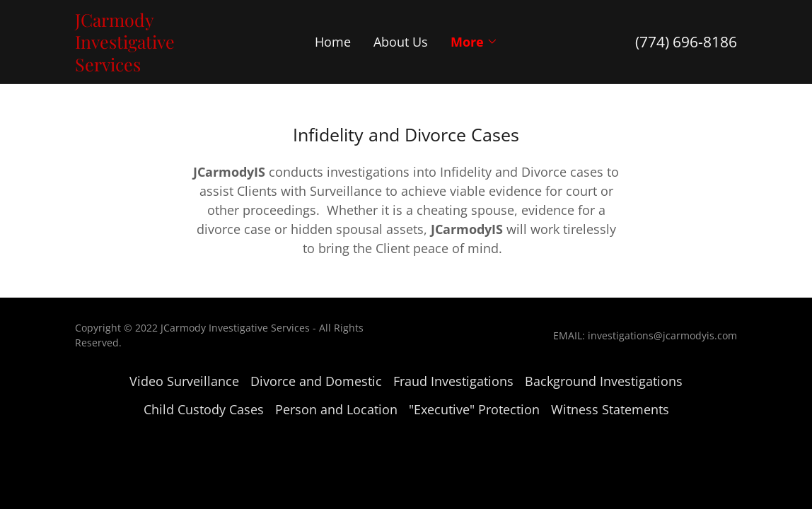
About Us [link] (401, 42)
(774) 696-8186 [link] (686, 42)
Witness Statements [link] (610, 409)
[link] (158, 66)
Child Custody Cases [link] (204, 409)
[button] (474, 42)
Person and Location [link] (336, 409)
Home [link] (333, 42)
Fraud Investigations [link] (453, 381)
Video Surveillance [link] (184, 381)
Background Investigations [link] (604, 381)
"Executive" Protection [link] (474, 409)
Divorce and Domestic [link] (316, 381)
